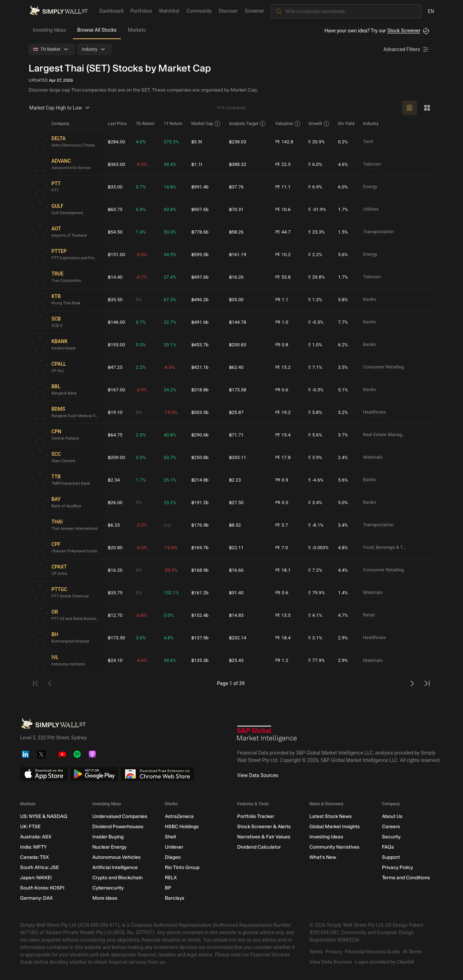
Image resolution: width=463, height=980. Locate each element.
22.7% (170, 322)
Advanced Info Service (72, 168)
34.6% (170, 660)
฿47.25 (116, 367)
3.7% (344, 435)
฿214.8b (200, 480)
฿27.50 (236, 502)
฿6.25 (114, 525)
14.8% (170, 187)
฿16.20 (116, 570)
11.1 (283, 187)
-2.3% (142, 525)
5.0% (344, 502)
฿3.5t (197, 142)
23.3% (316, 232)
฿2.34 (114, 480)
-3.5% (142, 254)
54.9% (170, 254)
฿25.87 (236, 412)
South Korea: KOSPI (42, 888)
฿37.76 (236, 187)
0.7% (141, 187)
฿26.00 (116, 502)
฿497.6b (200, 277)
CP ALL (58, 371)
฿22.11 (236, 547)
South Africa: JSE (39, 867)
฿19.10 (116, 412)
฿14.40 (116, 277)
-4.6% (315, 480)
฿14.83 (236, 615)
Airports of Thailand (70, 236)
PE (277, 142)
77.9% (316, 661)
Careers (391, 827)
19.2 (283, 412)
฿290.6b (200, 435)
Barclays (175, 898)
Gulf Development (68, 213)
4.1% (315, 615)
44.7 (283, 232)
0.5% (141, 457)
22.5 (283, 164)
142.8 (284, 142)
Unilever (174, 847)
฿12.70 (116, 615)
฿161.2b (200, 593)
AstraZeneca (179, 816)
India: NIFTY (33, 847)
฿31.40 (236, 593)
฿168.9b (200, 570)
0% (139, 299)
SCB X (57, 326)
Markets (137, 30)
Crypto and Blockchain (118, 878)
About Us (392, 816)
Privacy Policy (397, 867)
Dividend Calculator (259, 847)
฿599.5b (200, 254)
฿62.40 (236, 367)
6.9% (315, 187)
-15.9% (171, 412)
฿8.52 (235, 525)
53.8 (283, 277)
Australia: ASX (36, 837)
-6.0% (169, 367)
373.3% (171, 142)
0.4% (141, 209)
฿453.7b (200, 345)
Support (391, 857)
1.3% (315, 300)
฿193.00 (117, 345)
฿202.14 (238, 638)
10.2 (283, 255)
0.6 (282, 390)
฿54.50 (116, 232)
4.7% (344, 615)
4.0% (141, 142)
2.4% (344, 457)
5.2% (344, 412)
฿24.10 (116, 660)
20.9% (316, 142)
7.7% (344, 322)
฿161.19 (238, 254)
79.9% (316, 593)
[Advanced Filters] (407, 49)
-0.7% (142, 277)
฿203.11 (238, 457)
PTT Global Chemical (71, 596)
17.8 (283, 457)
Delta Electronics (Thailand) (77, 145)
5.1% (344, 390)
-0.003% (318, 548)
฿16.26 (236, 277)
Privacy (334, 952)
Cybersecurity (108, 888)
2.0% (141, 435)
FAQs (388, 847)
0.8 (282, 345)
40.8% (170, 435)
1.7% (344, 209)
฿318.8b (200, 390)
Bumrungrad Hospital (71, 641)
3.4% (315, 503)
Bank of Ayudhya (67, 506)
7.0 (282, 548)
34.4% (170, 164)
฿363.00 (117, 164)
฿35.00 (116, 187)
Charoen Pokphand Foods (76, 551)
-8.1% (315, 525)
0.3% (141, 345)
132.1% (171, 593)
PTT (55, 191)
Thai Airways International (76, 529)
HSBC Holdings (182, 827)
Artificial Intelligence (115, 867)
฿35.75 (116, 593)
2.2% (315, 255)
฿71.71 (236, 435)
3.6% (141, 638)
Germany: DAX (36, 898)
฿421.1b (200, 367)
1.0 (282, 322)
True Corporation (67, 281)
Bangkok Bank (65, 393)
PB (277, 299)
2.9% (344, 638)
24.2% (170, 390)
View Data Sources (258, 775)
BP (168, 888)
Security (391, 837)
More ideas (105, 898)
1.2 (282, 661)
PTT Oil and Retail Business (77, 619)
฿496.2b (200, 299)
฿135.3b (200, 660)
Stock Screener (404, 31)
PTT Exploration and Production (77, 258)
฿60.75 (116, 209)
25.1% (170, 480)
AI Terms (412, 952)
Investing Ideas (49, 30)
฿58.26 (236, 232)
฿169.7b (200, 547)
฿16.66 (236, 570)
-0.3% (315, 322)
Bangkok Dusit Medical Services (77, 416)
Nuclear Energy (109, 847)
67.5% (170, 299)
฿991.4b (200, 187)
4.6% (344, 164)
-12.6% (171, 547)
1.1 (282, 300)
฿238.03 (238, 142)
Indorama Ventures (69, 664)
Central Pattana (66, 439)
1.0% (315, 345)
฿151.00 (117, 254)
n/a (167, 525)
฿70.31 (236, 209)
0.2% (344, 142)
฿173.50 (117, 638)
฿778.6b (200, 232)
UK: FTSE (30, 827)
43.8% (170, 209)
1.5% (344, 232)
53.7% (170, 457)
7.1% (315, 367)
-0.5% (142, 164)
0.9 (282, 480)
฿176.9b (200, 525)
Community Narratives (334, 847)
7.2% (315, 570)
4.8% (344, 547)
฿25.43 (236, 660)
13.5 (283, 615)
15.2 (283, 367)
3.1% (315, 638)
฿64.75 (116, 435)
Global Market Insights (335, 827)
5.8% (344, 299)
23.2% (170, 502)
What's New (323, 857)
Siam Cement (64, 461)
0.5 (282, 503)
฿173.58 (238, 390)
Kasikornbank (64, 348)
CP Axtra (60, 574)
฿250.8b (200, 457)
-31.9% (317, 209)
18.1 (283, 570)
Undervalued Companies (120, 816)
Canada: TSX (35, 857)
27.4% (170, 277)
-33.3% (171, 570)
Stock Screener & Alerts (264, 827)
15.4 (283, 435)
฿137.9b (200, 638)
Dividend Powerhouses (118, 827)
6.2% (344, 345)
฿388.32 (238, 164)
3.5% (344, 367)
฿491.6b (200, 322)
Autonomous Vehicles (116, 857)
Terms (316, 952)
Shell (170, 837)
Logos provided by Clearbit (384, 962)
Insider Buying (108, 837)
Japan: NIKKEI (36, 878)
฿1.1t (197, 164)
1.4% (141, 232)
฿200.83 (238, 345)
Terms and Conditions (406, 878)
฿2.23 (235, 480)
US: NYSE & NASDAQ (44, 816)
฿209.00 (117, 457)
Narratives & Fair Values (264, 837)
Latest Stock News (331, 816)
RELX (171, 878)
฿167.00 (117, 390)
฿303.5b (200, 412)
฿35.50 (116, 299)
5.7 (282, 525)
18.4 (283, 638)
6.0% (315, 164)
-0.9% (142, 390)
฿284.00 (117, 142)
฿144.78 (238, 322)
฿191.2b (200, 502)
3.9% (315, 457)
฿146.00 (117, 322)
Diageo (173, 857)
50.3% (170, 232)
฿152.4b (200, 615)
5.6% (344, 254)
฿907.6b (200, 209)
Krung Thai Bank (67, 303)
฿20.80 (116, 547)
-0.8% (142, 615)
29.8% (316, 277)
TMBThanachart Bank (72, 484)
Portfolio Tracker (256, 816)
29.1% (170, 345)
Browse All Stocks (97, 30)
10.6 (283, 209)
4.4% (344, 570)
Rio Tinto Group (182, 867)
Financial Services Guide (372, 952)
